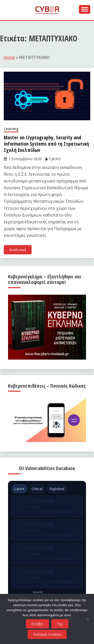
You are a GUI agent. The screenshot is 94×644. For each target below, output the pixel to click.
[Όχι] (88, 619)
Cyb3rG (55, 159)
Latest (19, 489)
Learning (11, 129)
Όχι (60, 624)
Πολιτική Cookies (47, 634)
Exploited (57, 489)
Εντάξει (37, 624)
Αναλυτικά (18, 250)
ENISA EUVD (53, 592)
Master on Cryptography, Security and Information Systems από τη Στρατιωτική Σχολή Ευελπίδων (46, 144)
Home (9, 57)
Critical (37, 489)
